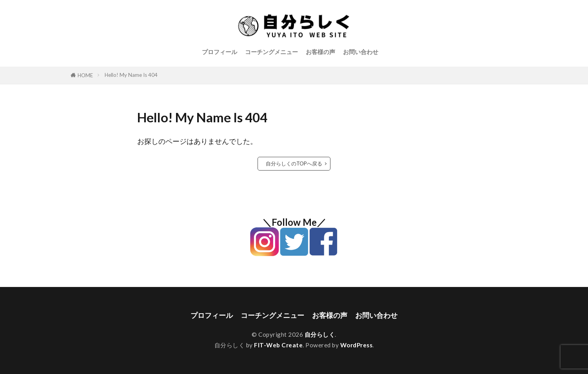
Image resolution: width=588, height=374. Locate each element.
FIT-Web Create (278, 345)
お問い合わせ (361, 52)
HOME (85, 75)
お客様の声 (320, 52)
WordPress (357, 345)
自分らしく (320, 334)
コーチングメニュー (271, 52)
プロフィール (220, 52)
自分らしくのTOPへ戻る (294, 163)
